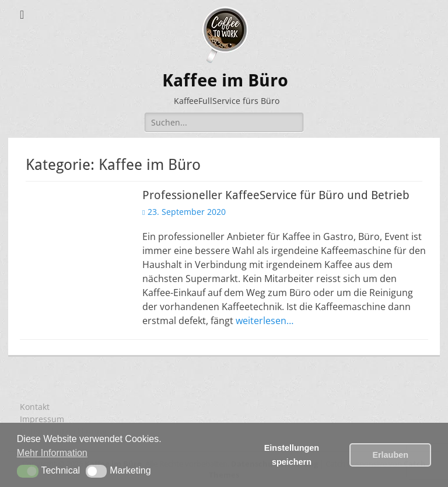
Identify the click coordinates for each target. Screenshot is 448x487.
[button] (28, 471)
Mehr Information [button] (52, 453)
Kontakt (35, 407)
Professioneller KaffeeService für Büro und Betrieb (276, 195)
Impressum (42, 419)
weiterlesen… (265, 321)
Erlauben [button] (390, 455)
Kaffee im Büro (225, 80)
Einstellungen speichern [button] (292, 455)
